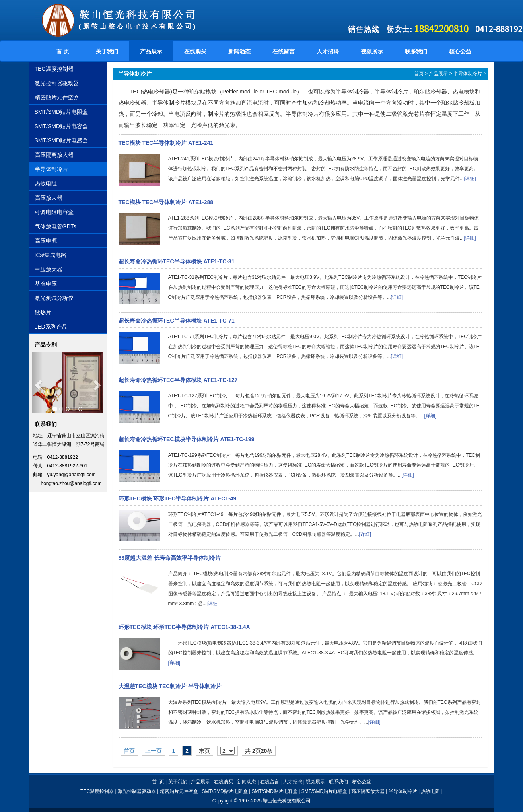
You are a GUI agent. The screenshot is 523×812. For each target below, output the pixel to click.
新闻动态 (239, 51)
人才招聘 (328, 51)
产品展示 (151, 51)
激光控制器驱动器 (57, 83)
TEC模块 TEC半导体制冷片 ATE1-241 (166, 143)
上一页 (154, 751)
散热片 (43, 312)
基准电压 (46, 284)
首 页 (63, 51)
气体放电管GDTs (55, 226)
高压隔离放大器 (54, 155)
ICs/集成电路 (51, 255)
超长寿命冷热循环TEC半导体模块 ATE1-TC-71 (177, 321)
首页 (419, 74)
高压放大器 (49, 198)
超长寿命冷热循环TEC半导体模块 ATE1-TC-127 (178, 380)
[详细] (470, 179)
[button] (37, 382)
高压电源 (46, 241)
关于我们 (107, 51)
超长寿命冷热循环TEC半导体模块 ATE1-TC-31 (177, 261)
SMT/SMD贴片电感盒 (61, 140)
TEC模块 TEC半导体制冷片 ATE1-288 (166, 202)
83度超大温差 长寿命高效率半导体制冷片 (170, 558)
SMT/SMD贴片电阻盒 (61, 112)
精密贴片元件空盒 (57, 97)
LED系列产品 (51, 327)
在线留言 (284, 51)
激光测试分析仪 (54, 298)
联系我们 (416, 51)
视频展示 (372, 51)
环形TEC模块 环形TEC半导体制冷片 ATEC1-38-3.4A (184, 627)
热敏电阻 (46, 183)
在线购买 (195, 51)
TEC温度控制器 (54, 69)
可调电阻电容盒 (54, 212)
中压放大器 (49, 269)
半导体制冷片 (51, 169)
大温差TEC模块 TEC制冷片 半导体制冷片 (170, 686)
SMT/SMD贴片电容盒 (61, 126)
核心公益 (460, 51)
